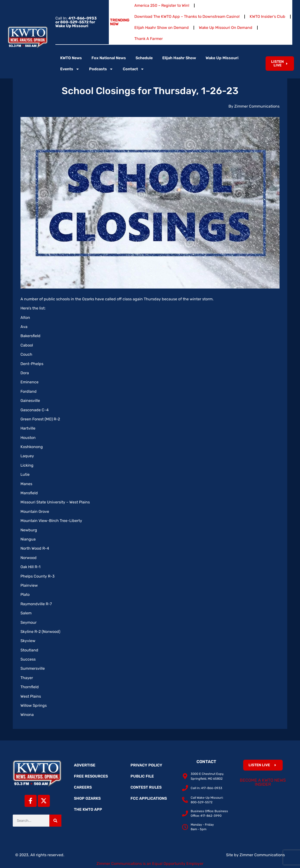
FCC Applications (149, 798)
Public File (142, 776)
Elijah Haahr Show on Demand (162, 28)
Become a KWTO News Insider (263, 782)
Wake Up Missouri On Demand (226, 28)
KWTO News (71, 58)
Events (70, 69)
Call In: (76, 22)
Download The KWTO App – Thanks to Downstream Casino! (187, 16)
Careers (83, 787)
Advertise (85, 765)
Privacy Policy (146, 765)
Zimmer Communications (262, 855)
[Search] (55, 821)
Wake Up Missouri (222, 58)
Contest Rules (146, 787)
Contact (134, 69)
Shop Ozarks (87, 798)
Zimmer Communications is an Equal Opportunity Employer (150, 864)
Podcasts (101, 69)
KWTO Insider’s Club (267, 16)
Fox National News (109, 58)
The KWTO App (88, 809)
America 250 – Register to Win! (162, 5)
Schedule (144, 58)
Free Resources (91, 776)
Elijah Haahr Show (179, 58)
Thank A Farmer (149, 39)
